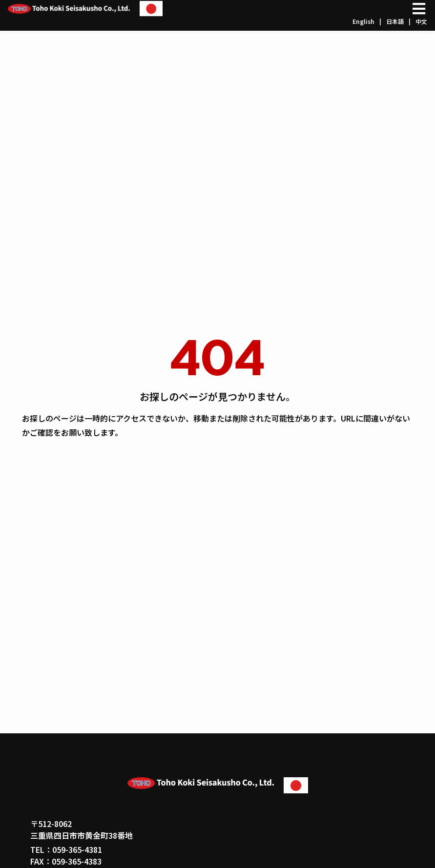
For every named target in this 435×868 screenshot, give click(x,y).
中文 (421, 21)
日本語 (395, 21)
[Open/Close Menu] (419, 9)
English (363, 21)
